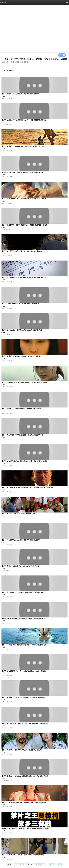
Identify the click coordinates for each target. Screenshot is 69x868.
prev (10, 865)
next (59, 865)
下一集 (62, 55)
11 (44, 865)
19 (54, 865)
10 (40, 865)
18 (50, 865)
